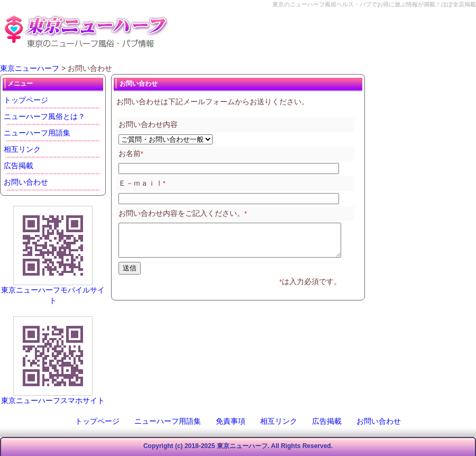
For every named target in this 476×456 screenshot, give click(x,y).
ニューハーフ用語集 (37, 133)
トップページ (26, 100)
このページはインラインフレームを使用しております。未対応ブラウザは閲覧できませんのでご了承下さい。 (235, 202)
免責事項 (231, 421)
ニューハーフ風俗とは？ (44, 116)
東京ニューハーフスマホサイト (53, 400)
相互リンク (22, 149)
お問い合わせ (26, 182)
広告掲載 (19, 166)
